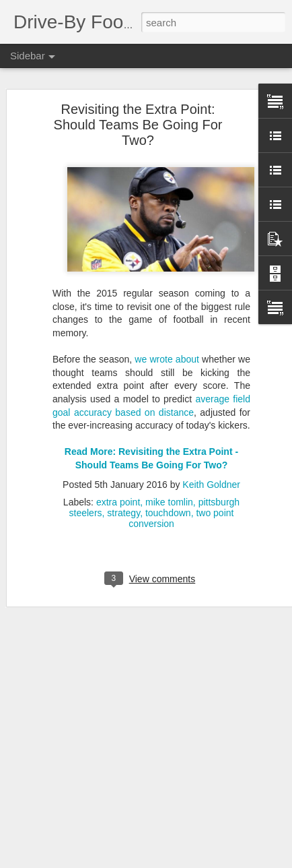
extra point (118, 496)
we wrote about (167, 354)
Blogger (213, 861)
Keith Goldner (211, 478)
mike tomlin (169, 496)
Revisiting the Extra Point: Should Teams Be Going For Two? (138, 119)
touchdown (168, 507)
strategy (123, 507)
